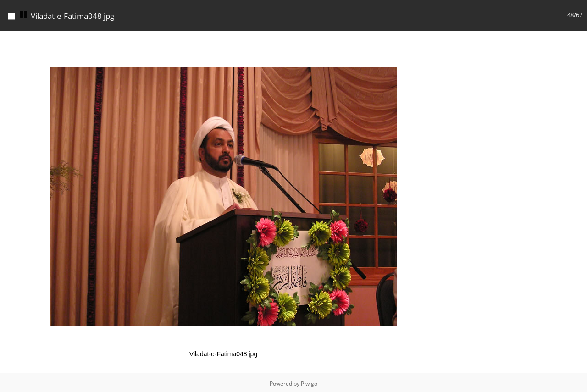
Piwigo (309, 384)
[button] (438, 39)
